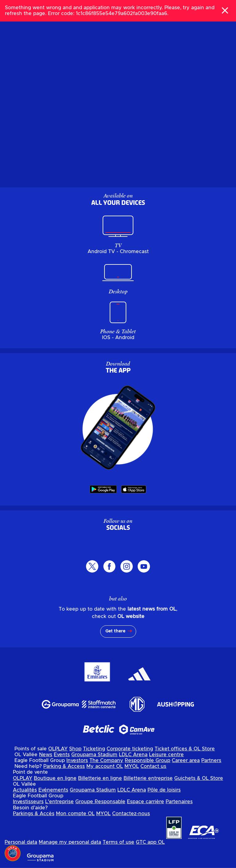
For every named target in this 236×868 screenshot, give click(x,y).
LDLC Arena (133, 755)
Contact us (153, 766)
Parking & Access (64, 766)
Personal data (21, 842)
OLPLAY (58, 749)
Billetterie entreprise (148, 778)
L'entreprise (59, 802)
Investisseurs (28, 802)
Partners (211, 760)
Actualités (25, 790)
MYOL (132, 766)
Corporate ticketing (130, 749)
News (46, 755)
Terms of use (118, 842)
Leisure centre (166, 755)
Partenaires (179, 802)
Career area (186, 760)
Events (62, 755)
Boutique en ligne (55, 778)
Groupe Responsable (100, 802)
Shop (75, 749)
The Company (106, 760)
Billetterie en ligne (100, 778)
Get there (115, 631)
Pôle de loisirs (164, 790)
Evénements (53, 790)
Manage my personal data (70, 842)
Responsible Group (147, 760)
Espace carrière (146, 802)
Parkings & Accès (34, 814)
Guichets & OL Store (199, 778)
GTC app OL (150, 842)
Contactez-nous (131, 814)
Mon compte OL (75, 814)
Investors (77, 760)
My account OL (105, 766)
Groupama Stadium (94, 755)
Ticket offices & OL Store (185, 749)
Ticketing (94, 749)
